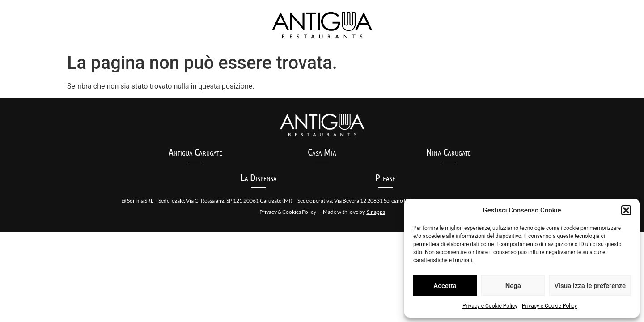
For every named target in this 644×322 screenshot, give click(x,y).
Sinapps (376, 212)
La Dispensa (259, 177)
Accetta (445, 286)
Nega (513, 286)
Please (385, 177)
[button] (626, 210)
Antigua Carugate (195, 152)
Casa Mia (322, 152)
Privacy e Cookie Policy (490, 306)
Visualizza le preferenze (590, 286)
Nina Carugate (449, 152)
